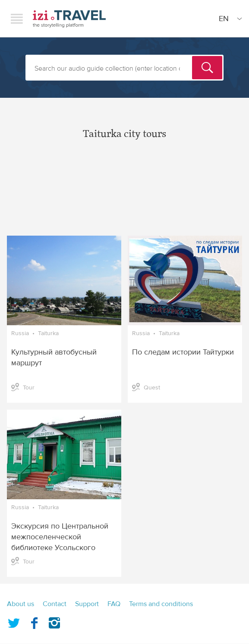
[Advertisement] (124, 195)
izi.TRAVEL (69, 19)
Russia (20, 333)
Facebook (34, 621)
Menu (17, 19)
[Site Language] (229, 19)
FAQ (114, 604)
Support (87, 604)
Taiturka (48, 333)
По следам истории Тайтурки (183, 352)
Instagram (54, 621)
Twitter (14, 621)
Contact (55, 604)
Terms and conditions (161, 604)
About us (20, 604)
